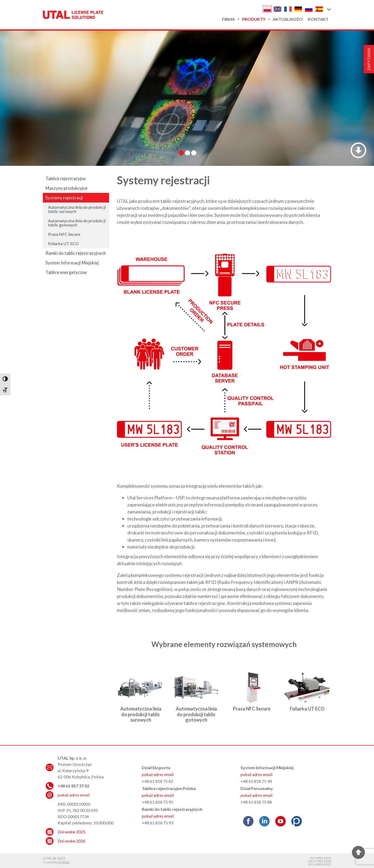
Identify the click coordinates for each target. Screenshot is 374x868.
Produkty (254, 19)
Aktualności (288, 19)
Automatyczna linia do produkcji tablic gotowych (196, 714)
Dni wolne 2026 (72, 841)
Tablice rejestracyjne (66, 178)
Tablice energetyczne (66, 272)
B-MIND (64, 862)
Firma (228, 19)
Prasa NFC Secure (252, 709)
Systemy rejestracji (64, 198)
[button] (329, 9)
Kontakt (318, 19)
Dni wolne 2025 (72, 832)
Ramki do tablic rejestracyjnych (76, 253)
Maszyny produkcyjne (66, 188)
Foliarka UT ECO (307, 709)
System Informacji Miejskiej (72, 263)
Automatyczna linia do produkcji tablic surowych (141, 714)
